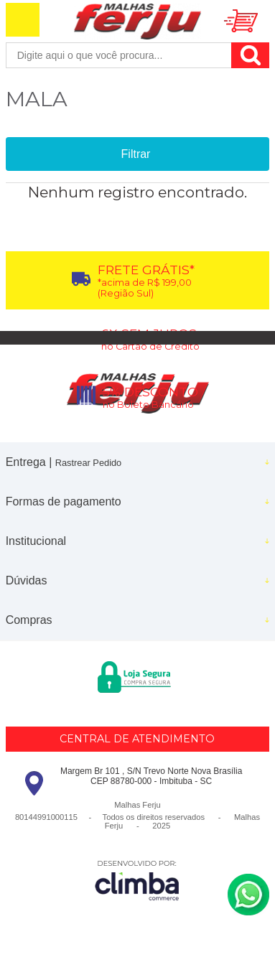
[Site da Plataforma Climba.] (137, 880)
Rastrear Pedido (88, 463)
